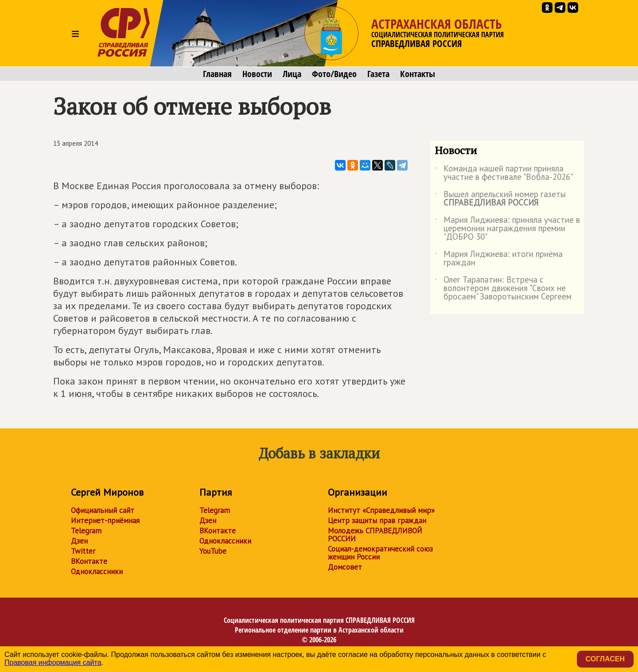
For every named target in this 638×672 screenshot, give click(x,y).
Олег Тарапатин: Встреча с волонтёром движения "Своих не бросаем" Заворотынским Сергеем (503, 289)
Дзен (79, 541)
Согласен (605, 659)
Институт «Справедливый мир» (381, 510)
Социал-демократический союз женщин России (380, 553)
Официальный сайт (103, 510)
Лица (292, 74)
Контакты (418, 74)
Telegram (86, 531)
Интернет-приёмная (105, 521)
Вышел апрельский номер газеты (500, 199)
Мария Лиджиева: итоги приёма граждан (499, 259)
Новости (257, 74)
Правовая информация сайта (53, 662)
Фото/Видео (334, 74)
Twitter (83, 551)
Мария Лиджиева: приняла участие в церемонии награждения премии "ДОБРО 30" (507, 229)
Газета (378, 74)
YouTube (213, 551)
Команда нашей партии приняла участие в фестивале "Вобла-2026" (504, 173)
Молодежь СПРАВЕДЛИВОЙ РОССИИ (375, 535)
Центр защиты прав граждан (377, 521)
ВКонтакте (89, 561)
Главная (217, 74)
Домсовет (345, 567)
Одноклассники (97, 571)
